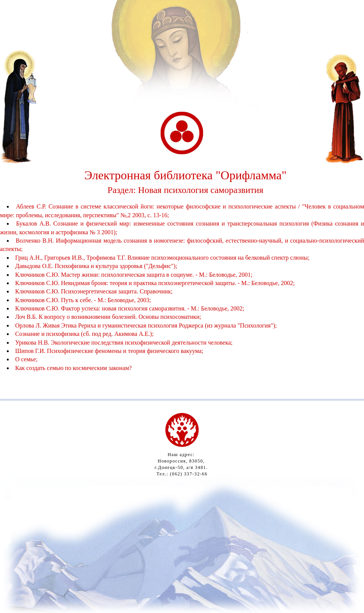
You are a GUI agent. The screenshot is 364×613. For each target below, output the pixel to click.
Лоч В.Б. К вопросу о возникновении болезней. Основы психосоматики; (108, 317)
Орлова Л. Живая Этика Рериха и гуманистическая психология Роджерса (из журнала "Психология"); (146, 325)
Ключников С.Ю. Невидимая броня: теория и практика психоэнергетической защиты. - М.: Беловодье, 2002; (155, 283)
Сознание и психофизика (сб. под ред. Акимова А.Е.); (84, 334)
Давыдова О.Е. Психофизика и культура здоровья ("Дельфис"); (96, 266)
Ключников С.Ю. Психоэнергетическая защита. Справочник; (94, 291)
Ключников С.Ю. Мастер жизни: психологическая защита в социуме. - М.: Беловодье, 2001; (134, 275)
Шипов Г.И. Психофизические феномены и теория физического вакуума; (109, 351)
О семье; (26, 359)
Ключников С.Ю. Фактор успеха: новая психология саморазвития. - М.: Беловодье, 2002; (130, 308)
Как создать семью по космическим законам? (73, 368)
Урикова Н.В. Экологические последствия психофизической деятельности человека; (124, 343)
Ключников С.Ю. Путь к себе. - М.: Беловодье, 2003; (83, 300)
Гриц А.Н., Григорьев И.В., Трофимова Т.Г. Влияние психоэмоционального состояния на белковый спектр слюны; (162, 258)
